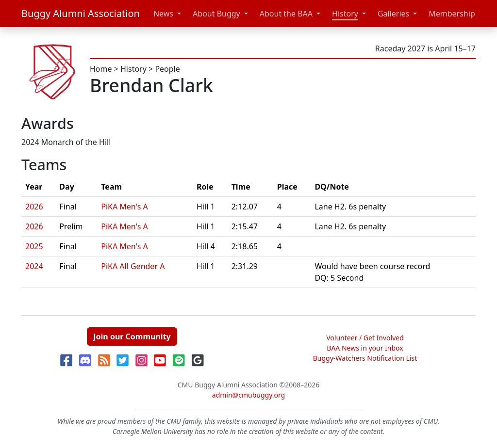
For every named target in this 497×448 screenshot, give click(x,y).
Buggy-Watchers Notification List (365, 358)
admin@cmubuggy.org (248, 395)
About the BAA (286, 14)
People (167, 69)
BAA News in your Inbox (365, 348)
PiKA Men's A (124, 207)
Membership (452, 14)
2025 (34, 246)
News (163, 14)
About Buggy (216, 14)
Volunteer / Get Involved (365, 338)
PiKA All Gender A (133, 266)
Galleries (393, 14)
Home (101, 69)
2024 (34, 266)
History (345, 14)
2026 (34, 207)
